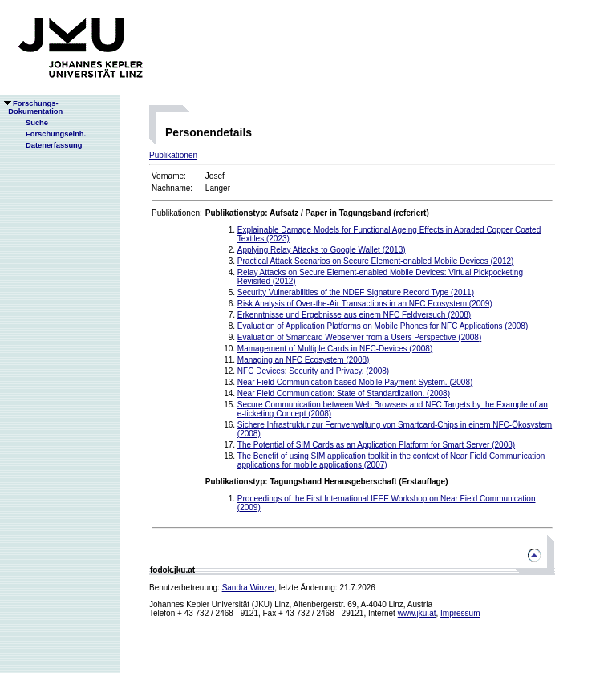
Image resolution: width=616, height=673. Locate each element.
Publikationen (173, 155)
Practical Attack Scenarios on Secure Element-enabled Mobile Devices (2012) (376, 261)
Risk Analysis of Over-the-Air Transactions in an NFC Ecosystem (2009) (365, 304)
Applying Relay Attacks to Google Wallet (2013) (322, 250)
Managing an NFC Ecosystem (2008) (304, 360)
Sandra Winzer (249, 588)
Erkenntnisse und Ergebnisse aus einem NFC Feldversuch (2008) (354, 315)
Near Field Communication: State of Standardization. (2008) (344, 393)
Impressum (460, 613)
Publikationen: (177, 213)
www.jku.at (417, 613)
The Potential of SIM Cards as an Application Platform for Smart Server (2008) (376, 445)
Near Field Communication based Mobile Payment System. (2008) (355, 382)
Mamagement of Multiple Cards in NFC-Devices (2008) (335, 349)
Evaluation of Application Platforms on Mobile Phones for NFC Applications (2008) (383, 326)
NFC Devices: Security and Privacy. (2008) (313, 371)
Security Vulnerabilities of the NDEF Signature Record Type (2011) (356, 292)
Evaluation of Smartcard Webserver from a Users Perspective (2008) (359, 337)
